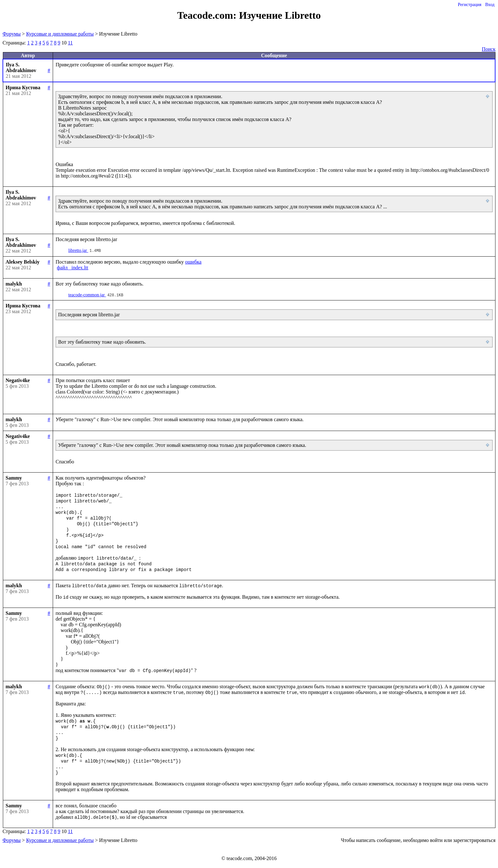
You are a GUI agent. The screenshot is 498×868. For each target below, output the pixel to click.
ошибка (193, 262)
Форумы (12, 34)
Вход (490, 5)
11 (70, 43)
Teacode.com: (208, 15)
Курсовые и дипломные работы (60, 34)
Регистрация (469, 5)
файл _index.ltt (73, 268)
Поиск (489, 49)
